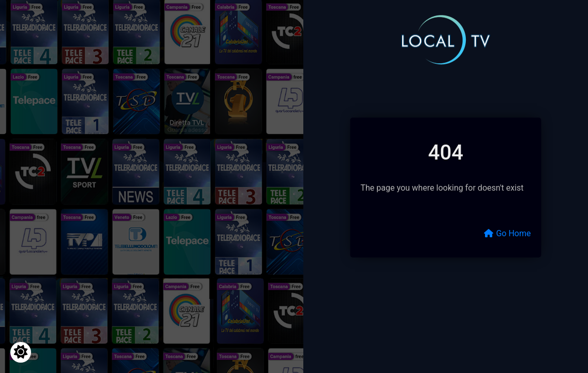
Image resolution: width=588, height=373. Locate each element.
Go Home (507, 233)
